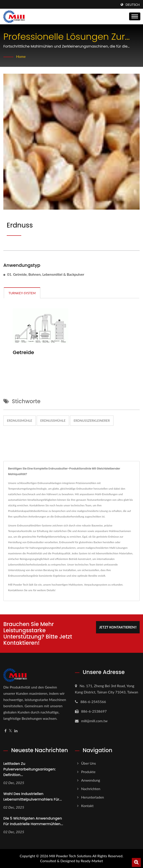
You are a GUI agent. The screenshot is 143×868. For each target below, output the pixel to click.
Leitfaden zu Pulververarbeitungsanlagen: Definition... (30, 769)
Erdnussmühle (20, 420)
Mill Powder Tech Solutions (70, 856)
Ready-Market (92, 861)
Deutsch (133, 5)
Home (21, 56)
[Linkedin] (16, 731)
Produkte (88, 772)
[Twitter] (10, 731)
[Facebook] (5, 731)
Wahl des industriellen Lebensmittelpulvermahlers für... (33, 797)
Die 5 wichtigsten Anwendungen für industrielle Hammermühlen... (33, 821)
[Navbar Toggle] (135, 16)
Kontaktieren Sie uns (20, 590)
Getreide (23, 353)
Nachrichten (91, 789)
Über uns (89, 763)
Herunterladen (93, 797)
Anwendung (91, 780)
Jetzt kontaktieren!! (118, 627)
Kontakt (87, 806)
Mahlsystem (76, 585)
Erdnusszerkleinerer (92, 420)
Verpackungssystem (96, 585)
